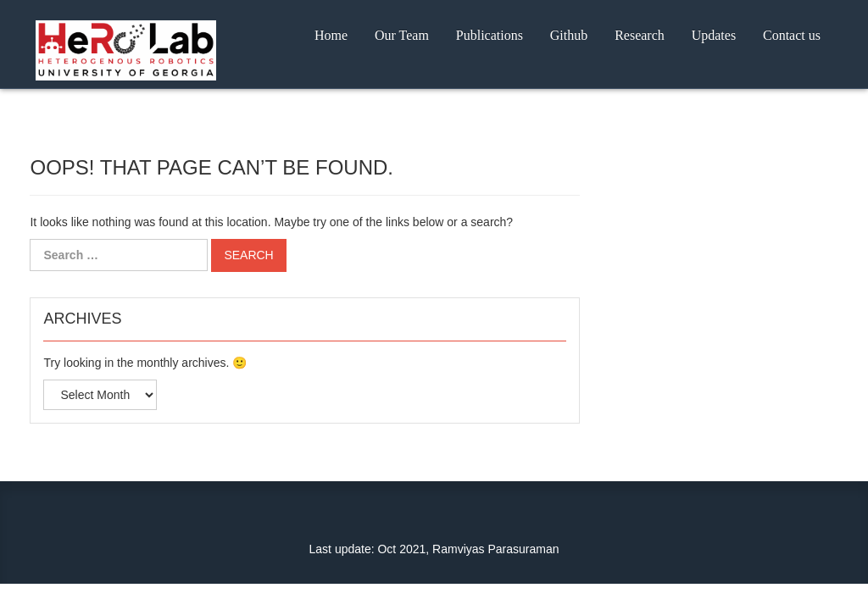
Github (569, 35)
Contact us (792, 35)
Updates (714, 35)
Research (640, 35)
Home (331, 35)
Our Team (402, 35)
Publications (490, 35)
